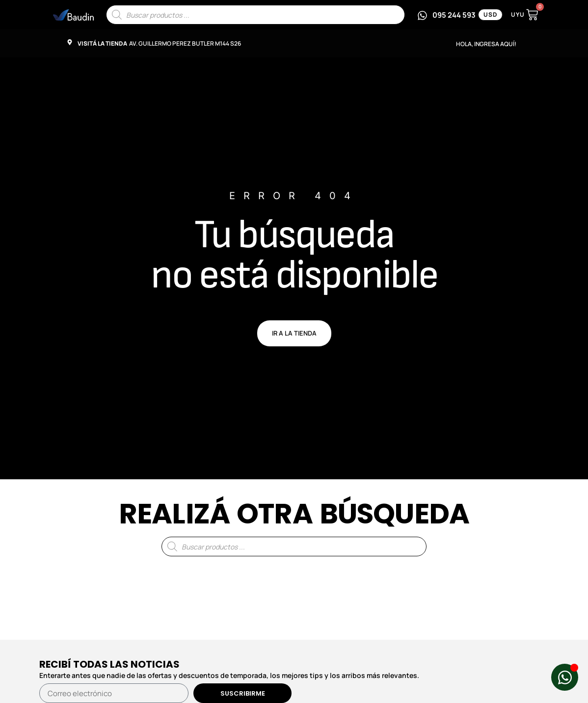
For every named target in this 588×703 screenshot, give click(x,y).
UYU (518, 14)
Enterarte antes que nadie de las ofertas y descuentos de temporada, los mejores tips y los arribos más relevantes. (229, 675)
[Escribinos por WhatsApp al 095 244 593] (446, 15)
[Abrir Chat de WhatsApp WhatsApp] (565, 677)
